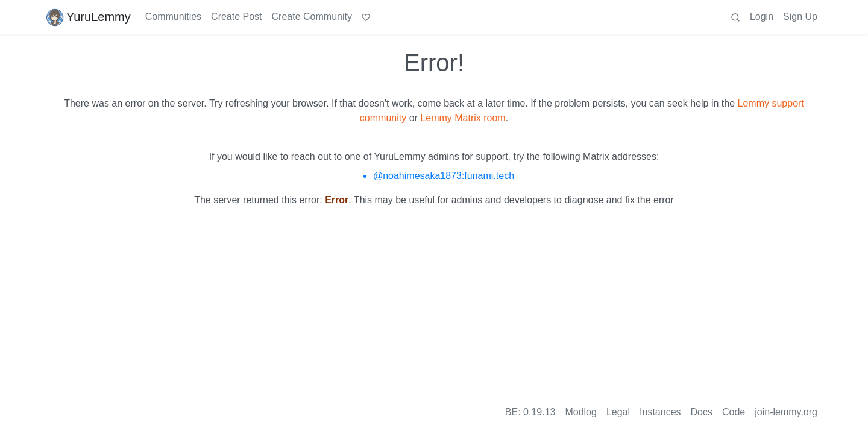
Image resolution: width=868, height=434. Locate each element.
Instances (660, 412)
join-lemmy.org (786, 412)
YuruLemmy (88, 17)
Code (734, 412)
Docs (702, 412)
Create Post (236, 17)
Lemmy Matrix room (463, 118)
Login (762, 17)
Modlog (580, 412)
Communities (173, 17)
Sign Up (800, 17)
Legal (618, 412)
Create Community (312, 17)
